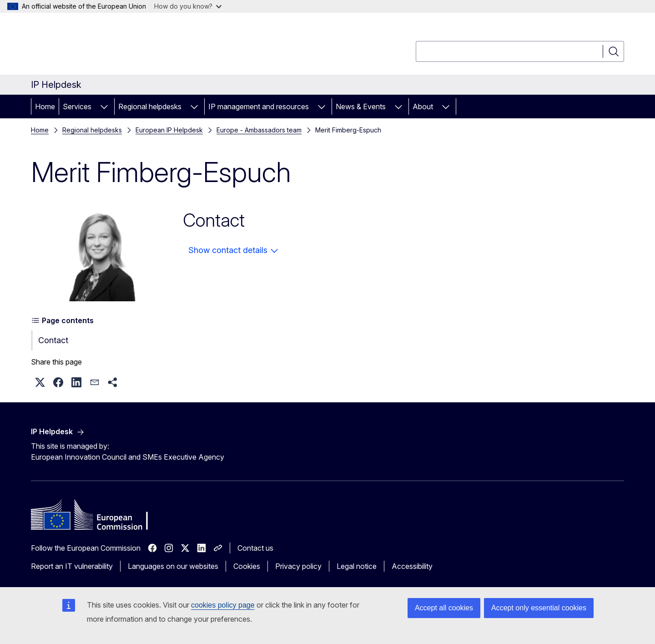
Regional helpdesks (150, 106)
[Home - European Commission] (104, 46)
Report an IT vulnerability (72, 566)
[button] (40, 382)
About (423, 106)
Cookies (247, 566)
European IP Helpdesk (169, 130)
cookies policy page (223, 605)
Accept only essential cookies (539, 608)
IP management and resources (259, 106)
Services (77, 106)
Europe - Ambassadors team (259, 130)
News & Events (361, 106)
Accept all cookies (444, 608)
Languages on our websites (173, 566)
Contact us (255, 548)
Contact (53, 340)
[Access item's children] (104, 106)
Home (45, 106)
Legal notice (357, 566)
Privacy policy (298, 566)
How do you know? (188, 6)
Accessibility (412, 566)
